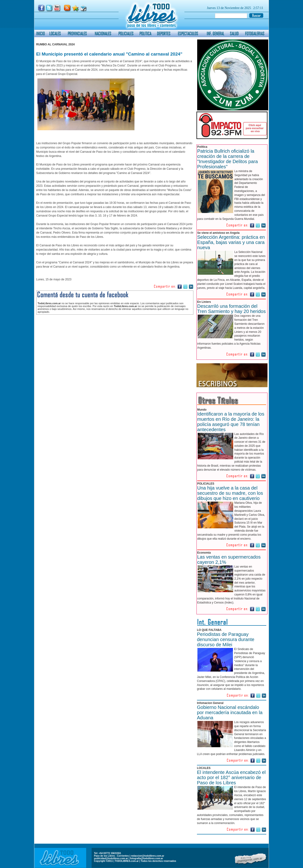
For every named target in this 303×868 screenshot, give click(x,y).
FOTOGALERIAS (255, 33)
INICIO (40, 33)
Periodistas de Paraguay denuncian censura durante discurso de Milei (226, 639)
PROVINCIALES (77, 33)
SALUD (234, 33)
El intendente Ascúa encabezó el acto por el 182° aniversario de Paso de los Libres (231, 777)
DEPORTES (164, 33)
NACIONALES (103, 33)
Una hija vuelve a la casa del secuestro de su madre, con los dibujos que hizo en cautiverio (230, 493)
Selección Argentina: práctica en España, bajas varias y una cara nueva (231, 242)
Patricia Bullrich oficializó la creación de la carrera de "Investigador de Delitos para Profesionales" (227, 159)
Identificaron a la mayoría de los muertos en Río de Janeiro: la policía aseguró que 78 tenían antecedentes (231, 422)
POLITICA (145, 33)
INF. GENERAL (215, 33)
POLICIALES (126, 33)
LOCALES (55, 33)
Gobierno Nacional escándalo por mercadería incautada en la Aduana (230, 712)
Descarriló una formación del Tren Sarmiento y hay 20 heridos (231, 309)
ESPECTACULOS (188, 33)
